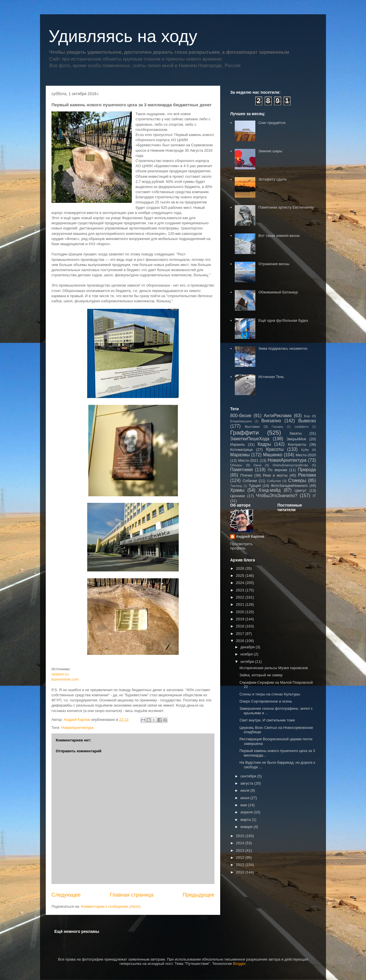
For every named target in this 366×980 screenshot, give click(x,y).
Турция (255, 486)
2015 (241, 836)
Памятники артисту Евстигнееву (286, 207)
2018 (241, 626)
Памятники (241, 470)
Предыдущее (199, 895)
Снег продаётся (272, 123)
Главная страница (132, 895)
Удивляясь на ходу (123, 36)
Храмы (237, 490)
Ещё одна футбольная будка (283, 320)
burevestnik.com (65, 679)
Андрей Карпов (250, 536)
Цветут (301, 490)
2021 (241, 604)
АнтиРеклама (278, 416)
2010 (241, 872)
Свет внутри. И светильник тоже (267, 720)
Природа (307, 470)
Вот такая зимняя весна (279, 236)
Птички (246, 475)
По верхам (277, 470)
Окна (257, 465)
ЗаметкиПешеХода (250, 439)
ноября (247, 654)
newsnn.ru (60, 674)
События (274, 481)
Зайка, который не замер (261, 675)
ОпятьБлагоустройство (290, 465)
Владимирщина (241, 421)
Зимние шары (270, 151)
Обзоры (236, 465)
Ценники (237, 496)
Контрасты (297, 444)
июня (245, 798)
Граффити (244, 432)
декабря (248, 647)
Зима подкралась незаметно (283, 348)
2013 (241, 850)
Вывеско (307, 421)
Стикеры (297, 480)
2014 (241, 843)
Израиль (237, 444)
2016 (241, 641)
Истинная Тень (271, 377)
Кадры (264, 444)
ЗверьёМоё (296, 439)
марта (246, 820)
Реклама (307, 475)
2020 (241, 612)
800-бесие (241, 416)
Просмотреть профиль (241, 546)
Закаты (296, 433)
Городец (277, 427)
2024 (241, 583)
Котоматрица (241, 450)
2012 (241, 858)
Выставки (252, 426)
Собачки (250, 481)
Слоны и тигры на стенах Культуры (270, 694)
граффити (302, 427)
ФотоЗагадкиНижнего (289, 486)
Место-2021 (248, 460)
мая (244, 805)
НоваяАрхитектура (77, 728)
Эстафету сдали (272, 179)
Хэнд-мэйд (270, 490)
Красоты (275, 449)
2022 (241, 597)
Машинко (273, 455)
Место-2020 (306, 455)
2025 (241, 576)
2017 (241, 634)
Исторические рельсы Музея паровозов (273, 668)
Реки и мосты (275, 475)
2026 (241, 568)
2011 (241, 865)
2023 (241, 590)
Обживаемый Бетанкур (278, 292)
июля (245, 790)
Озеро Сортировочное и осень (266, 701)
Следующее (66, 895)
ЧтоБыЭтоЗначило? (277, 496)
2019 (241, 619)
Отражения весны (274, 264)
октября (248, 662)
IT (314, 496)
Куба (305, 450)
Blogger (239, 964)
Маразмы (240, 455)
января (247, 827)
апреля (247, 812)
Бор (307, 416)
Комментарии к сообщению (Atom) (111, 906)
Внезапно (271, 421)
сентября (249, 776)
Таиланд (236, 486)
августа (247, 783)
